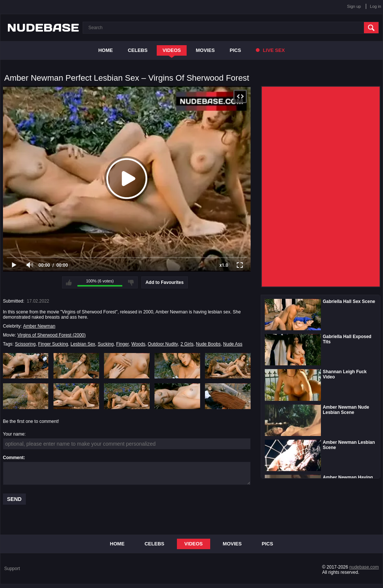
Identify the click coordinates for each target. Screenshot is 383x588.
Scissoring (25, 344)
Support (12, 569)
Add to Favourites (165, 282)
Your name (14, 434)
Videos (171, 50)
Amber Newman (39, 326)
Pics (235, 50)
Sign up (354, 6)
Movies (206, 50)
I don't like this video (131, 282)
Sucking (106, 344)
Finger (123, 344)
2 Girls (187, 344)
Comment (13, 458)
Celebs (138, 50)
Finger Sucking (53, 344)
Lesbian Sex (83, 344)
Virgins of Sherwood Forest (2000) (51, 335)
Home (106, 50)
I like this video (69, 282)
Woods (138, 344)
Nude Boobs (208, 344)
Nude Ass (233, 344)
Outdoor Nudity (163, 344)
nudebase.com (364, 567)
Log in (376, 6)
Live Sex (270, 50)
